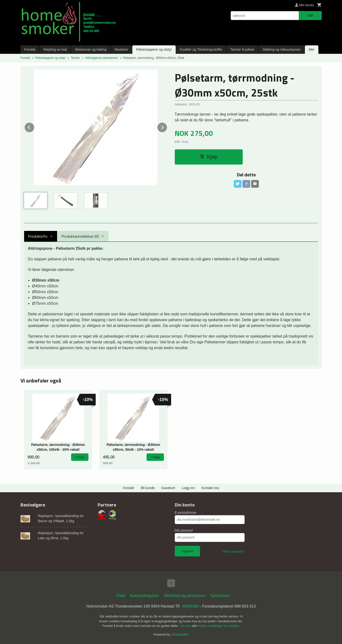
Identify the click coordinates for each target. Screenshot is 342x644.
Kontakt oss (210, 488)
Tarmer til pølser (242, 49)
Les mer (186, 626)
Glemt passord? (234, 551)
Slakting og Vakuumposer (282, 49)
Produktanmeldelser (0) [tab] (80, 236)
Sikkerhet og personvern (184, 596)
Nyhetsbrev (220, 596)
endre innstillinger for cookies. (219, 626)
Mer (312, 49)
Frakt (121, 596)
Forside (30, 49)
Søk (310, 15)
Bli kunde (148, 488)
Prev (34, 127)
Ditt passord (184, 530)
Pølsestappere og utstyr (154, 49)
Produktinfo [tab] (38, 236)
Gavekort (168, 488)
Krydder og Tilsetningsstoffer (201, 49)
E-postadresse (186, 512)
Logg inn (188, 488)
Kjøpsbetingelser (144, 596)
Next (167, 127)
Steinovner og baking (91, 49)
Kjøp (209, 157)
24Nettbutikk (180, 634)
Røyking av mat (55, 49)
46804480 (190, 606)
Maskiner (121, 49)
